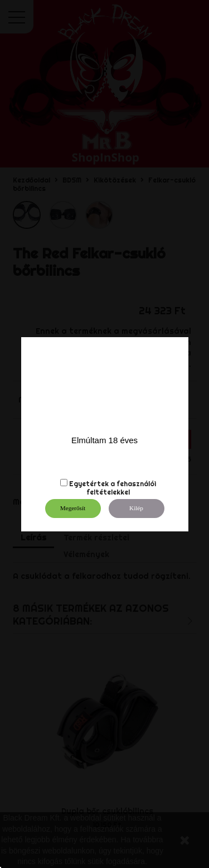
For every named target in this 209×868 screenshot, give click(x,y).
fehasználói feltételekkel (121, 488)
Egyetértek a (92, 484)
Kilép (136, 508)
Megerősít (73, 508)
